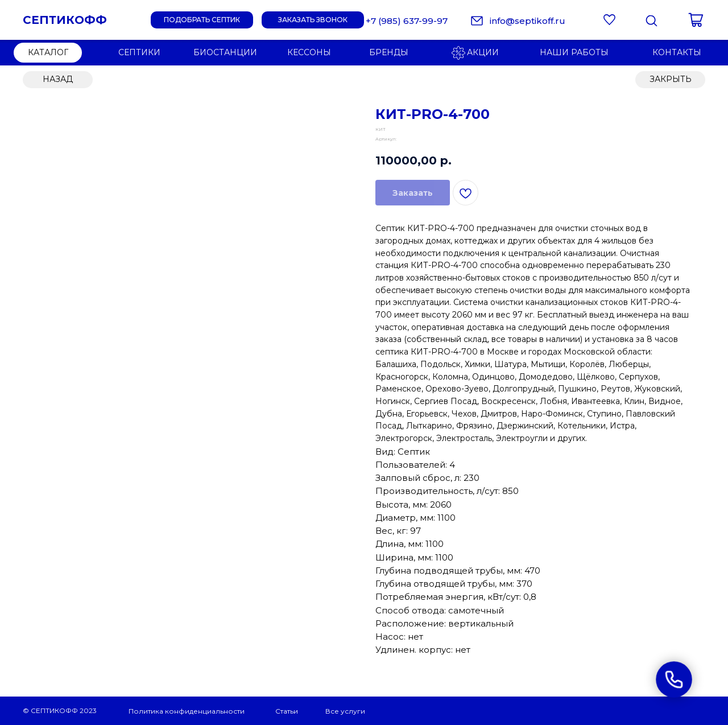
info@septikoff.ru (528, 21)
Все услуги (345, 711)
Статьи (287, 711)
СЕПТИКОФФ (65, 20)
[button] (313, 20)
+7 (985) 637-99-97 (407, 21)
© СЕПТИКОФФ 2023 (60, 710)
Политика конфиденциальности (187, 711)
